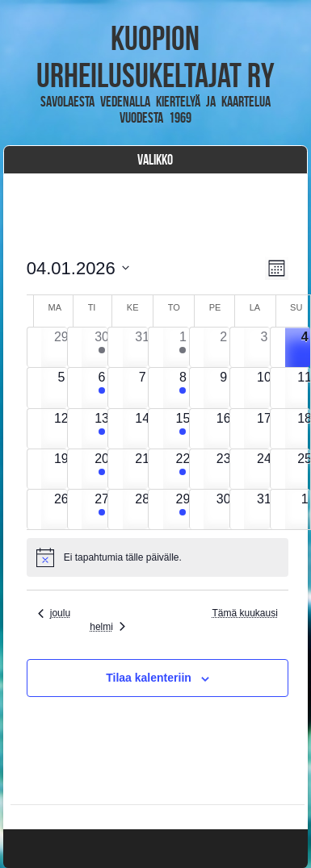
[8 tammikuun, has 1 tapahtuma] (183, 388)
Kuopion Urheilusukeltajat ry (155, 56)
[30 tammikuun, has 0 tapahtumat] (223, 509)
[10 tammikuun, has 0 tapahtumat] (264, 388)
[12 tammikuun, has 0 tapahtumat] (61, 429)
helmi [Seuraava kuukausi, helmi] (107, 627)
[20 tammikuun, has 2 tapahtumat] (101, 469)
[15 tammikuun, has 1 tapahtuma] (183, 429)
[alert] (158, 557)
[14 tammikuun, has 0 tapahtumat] (143, 429)
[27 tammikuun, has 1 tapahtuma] (101, 509)
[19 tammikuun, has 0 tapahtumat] (61, 469)
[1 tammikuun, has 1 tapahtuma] (183, 347)
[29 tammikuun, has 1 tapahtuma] (183, 509)
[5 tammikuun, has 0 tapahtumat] (61, 388)
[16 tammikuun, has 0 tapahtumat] (223, 429)
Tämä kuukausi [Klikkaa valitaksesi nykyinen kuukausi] (244, 613)
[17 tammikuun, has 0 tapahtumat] (264, 429)
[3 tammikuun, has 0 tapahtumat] (264, 347)
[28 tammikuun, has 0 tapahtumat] (143, 509)
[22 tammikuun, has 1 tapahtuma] (183, 469)
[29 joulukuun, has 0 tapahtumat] (61, 347)
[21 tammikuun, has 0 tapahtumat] (143, 469)
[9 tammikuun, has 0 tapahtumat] (223, 388)
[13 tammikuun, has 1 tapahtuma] (101, 429)
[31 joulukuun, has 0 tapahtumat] (143, 347)
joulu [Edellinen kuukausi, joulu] (54, 613)
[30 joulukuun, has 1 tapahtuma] (101, 347)
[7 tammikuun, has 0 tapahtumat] (143, 388)
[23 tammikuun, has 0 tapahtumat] (223, 469)
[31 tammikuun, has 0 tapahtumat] (264, 509)
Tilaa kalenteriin (149, 678)
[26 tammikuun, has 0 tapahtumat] (61, 509)
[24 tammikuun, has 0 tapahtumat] (264, 469)
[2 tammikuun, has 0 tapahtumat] (223, 347)
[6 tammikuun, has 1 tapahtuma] (101, 388)
